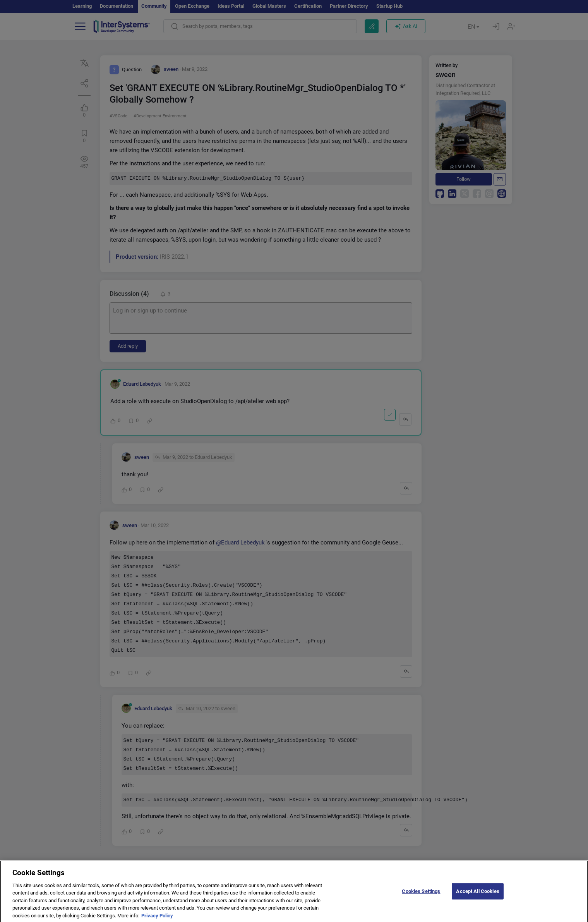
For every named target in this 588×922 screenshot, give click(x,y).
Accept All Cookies (477, 899)
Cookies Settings (421, 899)
